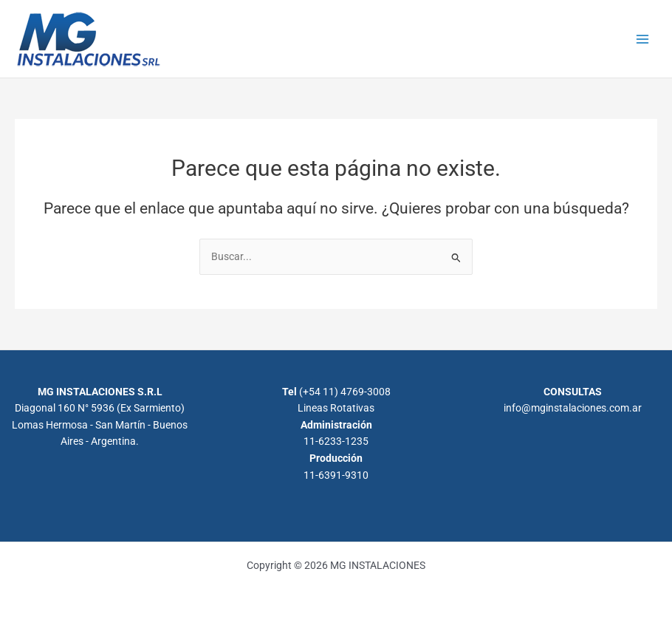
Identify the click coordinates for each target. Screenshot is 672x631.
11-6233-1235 (336, 441)
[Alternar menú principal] (643, 39)
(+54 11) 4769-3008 (345, 392)
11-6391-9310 (336, 475)
